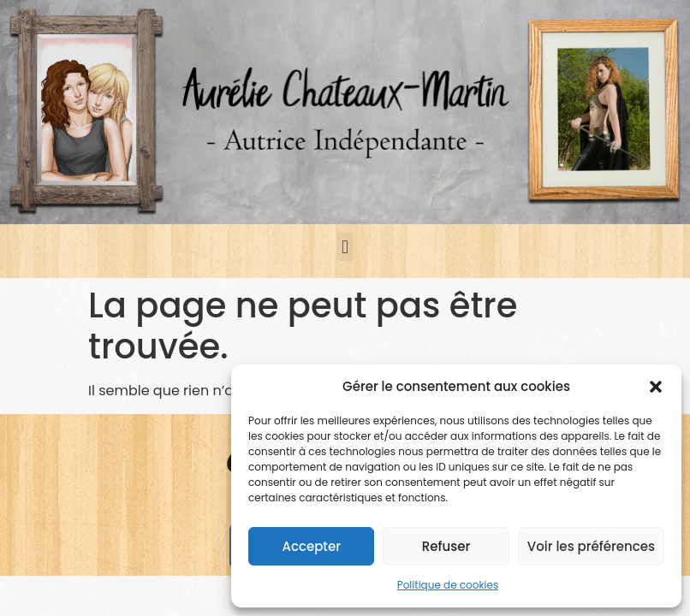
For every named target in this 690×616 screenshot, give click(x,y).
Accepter (311, 546)
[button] (656, 387)
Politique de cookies (448, 585)
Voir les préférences (591, 546)
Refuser (446, 546)
